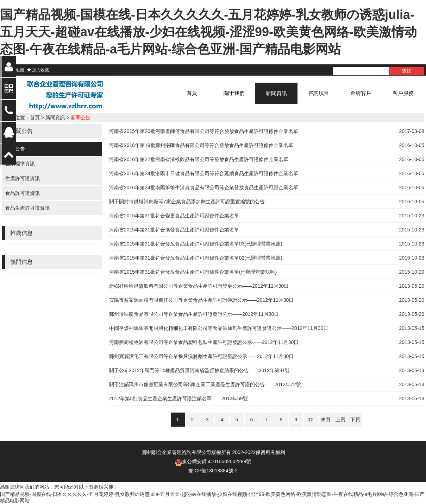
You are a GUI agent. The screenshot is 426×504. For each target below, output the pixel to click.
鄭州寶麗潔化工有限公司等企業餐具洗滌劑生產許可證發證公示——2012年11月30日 (201, 356)
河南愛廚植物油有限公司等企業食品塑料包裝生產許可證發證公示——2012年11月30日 (204, 342)
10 (311, 420)
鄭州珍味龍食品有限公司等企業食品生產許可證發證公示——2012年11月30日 (194, 314)
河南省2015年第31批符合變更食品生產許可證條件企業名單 (174, 216)
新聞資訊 (276, 93)
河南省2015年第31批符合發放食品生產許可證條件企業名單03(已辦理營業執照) (196, 244)
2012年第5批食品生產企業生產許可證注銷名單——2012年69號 (178, 398)
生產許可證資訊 (23, 178)
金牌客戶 (361, 93)
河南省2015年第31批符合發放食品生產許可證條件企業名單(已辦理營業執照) (193, 272)
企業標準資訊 (20, 164)
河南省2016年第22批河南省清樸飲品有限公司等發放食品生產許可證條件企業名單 (199, 159)
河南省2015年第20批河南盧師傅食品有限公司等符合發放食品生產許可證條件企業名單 (204, 131)
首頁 (192, 93)
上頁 (340, 420)
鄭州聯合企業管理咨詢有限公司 (177, 452)
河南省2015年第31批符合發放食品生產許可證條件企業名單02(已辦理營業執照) (196, 258)
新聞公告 (81, 117)
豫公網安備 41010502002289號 (217, 461)
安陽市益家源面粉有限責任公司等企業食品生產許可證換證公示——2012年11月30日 (201, 300)
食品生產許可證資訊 (27, 208)
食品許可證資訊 (23, 193)
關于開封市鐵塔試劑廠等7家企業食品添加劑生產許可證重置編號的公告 (187, 202)
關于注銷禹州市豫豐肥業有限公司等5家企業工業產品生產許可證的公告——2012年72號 (205, 384)
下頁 (355, 420)
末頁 (326, 420)
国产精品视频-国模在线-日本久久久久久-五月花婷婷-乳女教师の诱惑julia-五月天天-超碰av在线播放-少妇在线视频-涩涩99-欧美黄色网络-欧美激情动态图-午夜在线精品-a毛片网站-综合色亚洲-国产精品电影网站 (208, 32)
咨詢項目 (319, 93)
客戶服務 (403, 93)
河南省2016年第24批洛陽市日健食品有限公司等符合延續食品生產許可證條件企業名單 (204, 173)
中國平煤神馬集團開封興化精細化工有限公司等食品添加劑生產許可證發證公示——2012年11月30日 (219, 328)
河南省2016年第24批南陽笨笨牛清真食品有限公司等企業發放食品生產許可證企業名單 (204, 187)
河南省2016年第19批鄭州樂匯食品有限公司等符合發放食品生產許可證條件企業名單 (201, 145)
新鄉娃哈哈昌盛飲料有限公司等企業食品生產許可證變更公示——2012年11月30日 (199, 286)
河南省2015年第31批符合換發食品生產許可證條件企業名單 (174, 230)
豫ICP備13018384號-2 (213, 471)
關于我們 (234, 93)
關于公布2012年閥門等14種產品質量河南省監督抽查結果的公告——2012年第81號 (199, 370)
